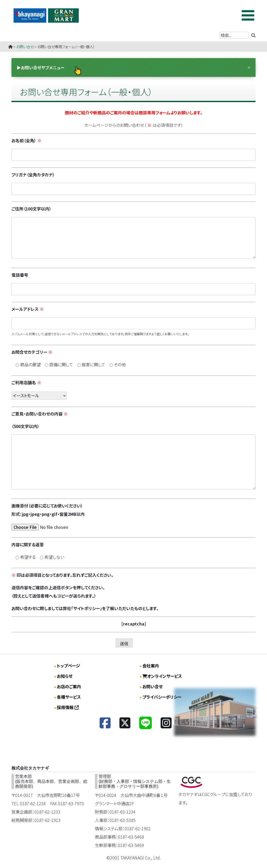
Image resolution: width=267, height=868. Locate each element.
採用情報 (68, 707)
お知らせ (65, 676)
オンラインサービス (162, 676)
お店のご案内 (69, 686)
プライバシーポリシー (162, 697)
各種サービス (69, 697)
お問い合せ (25, 46)
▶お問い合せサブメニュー (41, 67)
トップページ (68, 666)
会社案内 (151, 666)
